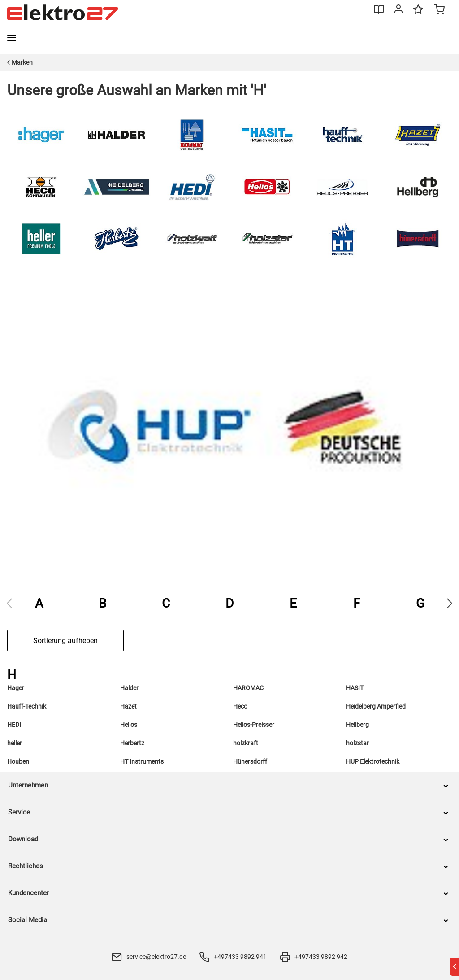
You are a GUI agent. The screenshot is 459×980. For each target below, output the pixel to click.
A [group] (39, 603)
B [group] (102, 603)
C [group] (166, 603)
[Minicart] (439, 10)
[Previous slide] (9, 603)
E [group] (293, 603)
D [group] (229, 603)
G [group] (420, 603)
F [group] (357, 603)
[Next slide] (450, 603)
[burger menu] (12, 38)
